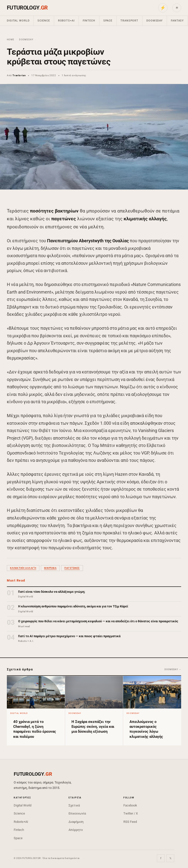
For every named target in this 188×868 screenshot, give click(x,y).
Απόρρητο (76, 830)
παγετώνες (72, 568)
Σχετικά (74, 805)
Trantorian (19, 75)
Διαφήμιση (76, 822)
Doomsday (155, 21)
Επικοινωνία (77, 813)
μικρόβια (50, 568)
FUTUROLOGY (27, 8)
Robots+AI (66, 21)
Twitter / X (131, 813)
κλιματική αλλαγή (23, 568)
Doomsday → (173, 669)
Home (11, 40)
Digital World (18, 21)
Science (44, 21)
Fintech (89, 21)
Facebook (130, 805)
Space (108, 21)
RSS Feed (130, 822)
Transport (129, 21)
